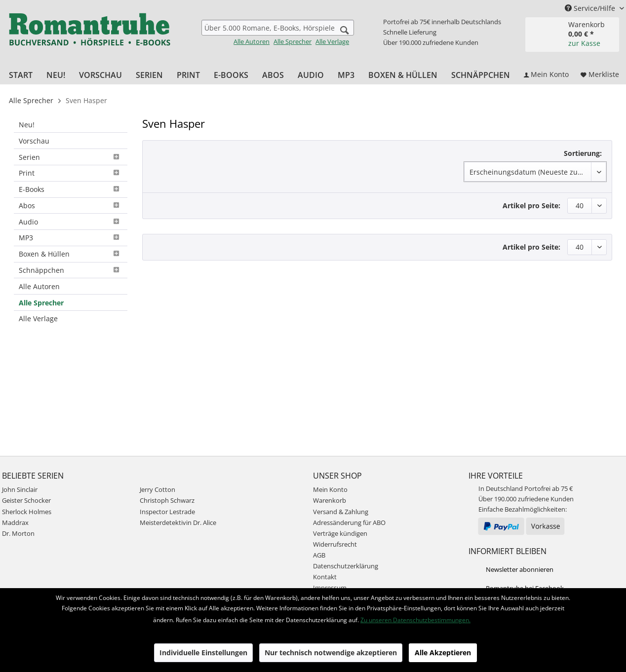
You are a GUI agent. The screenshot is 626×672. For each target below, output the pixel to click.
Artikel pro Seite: (531, 205)
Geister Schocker (26, 500)
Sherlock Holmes (27, 512)
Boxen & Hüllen (71, 254)
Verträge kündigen (340, 533)
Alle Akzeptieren (443, 653)
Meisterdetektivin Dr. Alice (178, 523)
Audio (71, 222)
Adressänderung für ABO (349, 523)
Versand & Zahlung (341, 512)
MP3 (71, 238)
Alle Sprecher (293, 41)
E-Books (71, 189)
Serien (71, 157)
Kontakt (325, 577)
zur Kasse (584, 43)
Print (71, 173)
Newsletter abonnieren (520, 569)
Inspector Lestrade (167, 512)
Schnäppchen (71, 270)
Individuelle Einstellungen (203, 653)
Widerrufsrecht (335, 544)
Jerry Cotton (157, 489)
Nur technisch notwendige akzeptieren (331, 653)
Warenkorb (330, 500)
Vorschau (34, 141)
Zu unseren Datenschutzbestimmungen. (415, 620)
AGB (319, 555)
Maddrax (15, 523)
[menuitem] (278, 33)
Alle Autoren (252, 41)
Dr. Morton (18, 533)
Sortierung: (583, 153)
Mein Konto (330, 489)
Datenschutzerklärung (346, 566)
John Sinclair (20, 489)
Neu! (27, 125)
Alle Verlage (332, 41)
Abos (71, 205)
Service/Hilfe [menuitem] (591, 8)
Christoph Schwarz (167, 500)
